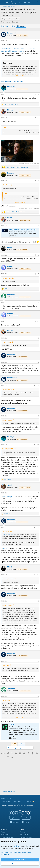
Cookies (5, 798)
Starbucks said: (7, 390)
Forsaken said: (7, 278)
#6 (38, 255)
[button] (11, 798)
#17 (38, 575)
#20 (38, 696)
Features (23, 832)
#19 (38, 661)
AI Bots (12, 725)
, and (15, 212)
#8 (38, 302)
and (11, 104)
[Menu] (3, 2)
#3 (38, 118)
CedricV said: (7, 342)
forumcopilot (7, 22)
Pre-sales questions (26, 837)
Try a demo (26, 818)
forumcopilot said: (8, 449)
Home (29, 801)
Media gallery (5, 835)
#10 (38, 338)
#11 (38, 362)
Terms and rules (6, 801)
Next (21, 744)
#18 (38, 601)
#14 (38, 445)
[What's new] (33, 2)
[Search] (37, 2)
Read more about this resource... (13, 81)
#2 (38, 94)
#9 (38, 321)
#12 (38, 386)
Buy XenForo (15, 818)
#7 (38, 274)
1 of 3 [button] (14, 744)
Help (24, 801)
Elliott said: (6, 665)
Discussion (21, 26)
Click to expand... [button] (20, 75)
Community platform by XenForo (17, 805)
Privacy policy (17, 801)
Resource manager (7, 837)
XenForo (26, 822)
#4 (38, 181)
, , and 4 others (17, 167)
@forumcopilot (8, 497)
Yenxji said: (6, 532)
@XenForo (15, 822)
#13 (38, 416)
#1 (38, 41)
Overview (5, 26)
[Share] (35, 41)
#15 (38, 493)
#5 (38, 226)
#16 (38, 527)
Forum (3, 832)
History (13, 26)
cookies (16, 846)
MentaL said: (6, 185)
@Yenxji (6, 548)
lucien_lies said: (7, 420)
